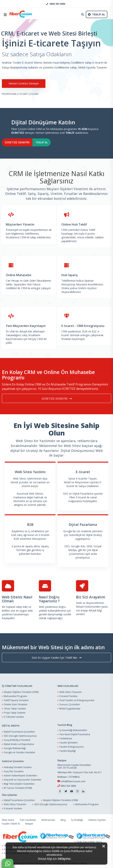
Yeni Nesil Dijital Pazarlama (75, 734)
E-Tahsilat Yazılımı (14, 717)
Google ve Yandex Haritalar (19, 752)
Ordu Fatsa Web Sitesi (89, 842)
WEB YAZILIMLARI (68, 686)
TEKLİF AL (42, 142)
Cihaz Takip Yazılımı (15, 708)
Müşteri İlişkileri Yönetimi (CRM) (21, 692)
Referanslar (48, 820)
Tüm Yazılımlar (28, 820)
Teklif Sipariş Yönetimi (16, 700)
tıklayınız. (64, 859)
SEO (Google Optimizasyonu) (20, 736)
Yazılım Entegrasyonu (72, 747)
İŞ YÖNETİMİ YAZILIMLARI (17, 686)
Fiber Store (8, 820)
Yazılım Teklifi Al (11, 824)
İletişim (81, 607)
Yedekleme (66, 738)
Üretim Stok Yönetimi (15, 704)
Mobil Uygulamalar (70, 708)
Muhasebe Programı (15, 696)
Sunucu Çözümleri (70, 704)
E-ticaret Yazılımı (68, 696)
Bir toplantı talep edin (15, 607)
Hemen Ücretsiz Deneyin (23, 83)
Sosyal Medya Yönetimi (17, 740)
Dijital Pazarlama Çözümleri (19, 732)
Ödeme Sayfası (97, 820)
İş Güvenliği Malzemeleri (73, 730)
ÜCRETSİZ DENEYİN (17, 142)
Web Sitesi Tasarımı (70, 692)
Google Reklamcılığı (15, 748)
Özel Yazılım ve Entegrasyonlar (77, 700)
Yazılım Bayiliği (67, 751)
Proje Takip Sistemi (15, 713)
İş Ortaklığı (77, 820)
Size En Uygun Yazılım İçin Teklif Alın (57, 657)
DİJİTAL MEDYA (11, 726)
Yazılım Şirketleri (69, 743)
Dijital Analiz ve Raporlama (19, 744)
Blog (63, 820)
